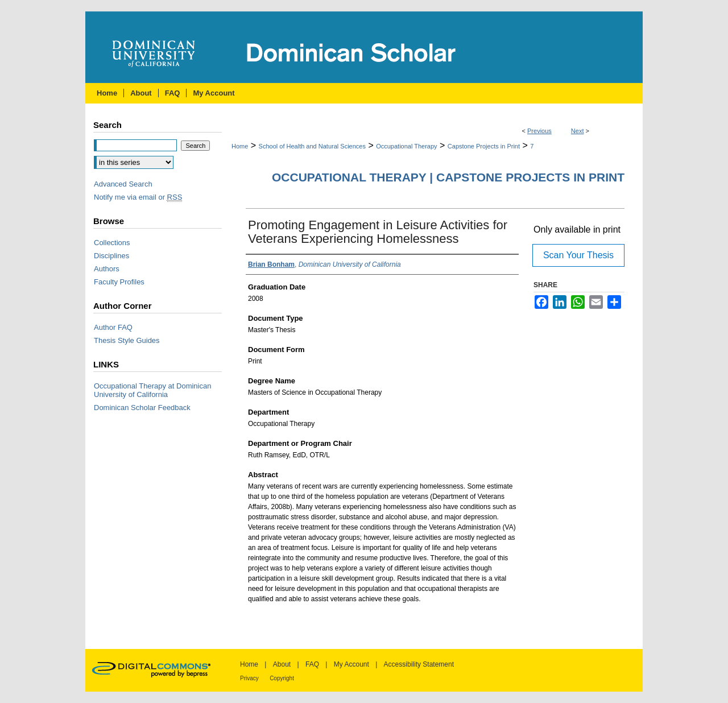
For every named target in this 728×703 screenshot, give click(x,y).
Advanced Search (123, 184)
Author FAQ (113, 327)
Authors (107, 269)
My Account (351, 664)
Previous (539, 131)
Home (240, 146)
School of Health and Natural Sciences (312, 146)
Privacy (249, 678)
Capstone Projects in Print (484, 146)
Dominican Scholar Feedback (142, 408)
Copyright (282, 678)
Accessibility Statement (419, 664)
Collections (112, 243)
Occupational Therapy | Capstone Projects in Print (448, 177)
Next (578, 131)
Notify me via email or (138, 197)
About (282, 664)
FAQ (312, 664)
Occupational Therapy (406, 146)
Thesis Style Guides (127, 340)
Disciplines (111, 256)
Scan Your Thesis (578, 255)
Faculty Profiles (119, 282)
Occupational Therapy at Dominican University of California (152, 390)
